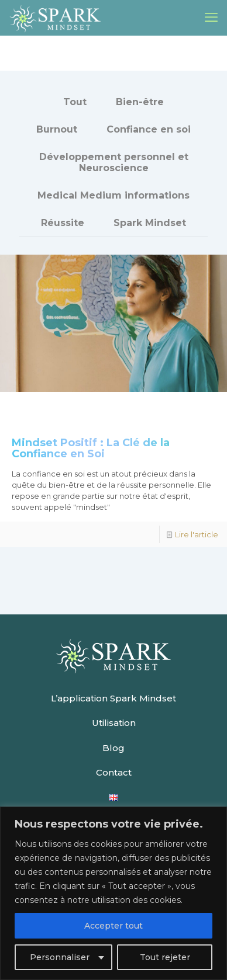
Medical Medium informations (113, 195)
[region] (113, 893)
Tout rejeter (165, 957)
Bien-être (140, 102)
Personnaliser (60, 957)
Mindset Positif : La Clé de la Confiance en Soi (91, 448)
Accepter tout (113, 926)
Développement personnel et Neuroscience (114, 162)
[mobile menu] (211, 18)
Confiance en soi (149, 129)
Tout (75, 102)
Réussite (63, 223)
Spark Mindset (150, 223)
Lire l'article (197, 534)
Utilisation (114, 723)
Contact (114, 772)
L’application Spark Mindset (113, 698)
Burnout (57, 129)
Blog (113, 748)
